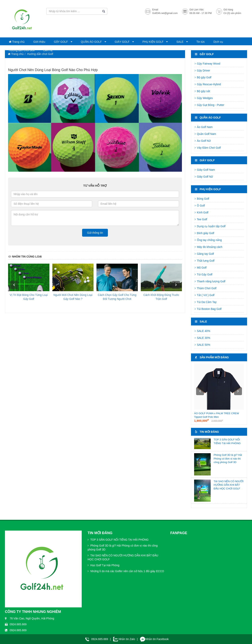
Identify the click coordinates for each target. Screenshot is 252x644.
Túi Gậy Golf (203, 274)
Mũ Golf (200, 268)
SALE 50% (202, 345)
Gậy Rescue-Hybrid (208, 84)
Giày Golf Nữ (203, 177)
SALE (180, 42)
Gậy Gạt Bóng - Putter (209, 105)
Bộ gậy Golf (203, 77)
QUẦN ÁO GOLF (92, 42)
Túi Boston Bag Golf (208, 309)
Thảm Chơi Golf (205, 288)
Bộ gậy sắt (202, 91)
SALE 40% (202, 331)
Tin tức (201, 42)
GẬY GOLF (61, 42)
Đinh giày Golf (204, 233)
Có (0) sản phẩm (232, 13)
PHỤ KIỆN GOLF (153, 42)
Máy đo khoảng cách (208, 247)
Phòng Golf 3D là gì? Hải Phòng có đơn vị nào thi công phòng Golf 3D (228, 459)
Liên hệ (48, 50)
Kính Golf (201, 212)
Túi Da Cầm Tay (205, 302)
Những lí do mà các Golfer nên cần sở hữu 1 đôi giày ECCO (126, 571)
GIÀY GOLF (123, 42)
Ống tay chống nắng (208, 240)
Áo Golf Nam (203, 127)
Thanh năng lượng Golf (210, 281)
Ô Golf (199, 206)
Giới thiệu (39, 42)
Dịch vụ (218, 42)
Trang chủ (17, 42)
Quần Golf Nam (205, 134)
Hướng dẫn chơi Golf (22, 50)
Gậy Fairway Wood (207, 64)
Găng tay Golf (204, 254)
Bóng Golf (202, 199)
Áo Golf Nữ (202, 141)
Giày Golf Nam (205, 170)
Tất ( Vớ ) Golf (204, 295)
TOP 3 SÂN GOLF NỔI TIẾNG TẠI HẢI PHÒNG (118, 540)
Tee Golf (201, 219)
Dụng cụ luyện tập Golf (210, 226)
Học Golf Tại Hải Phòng (103, 565)
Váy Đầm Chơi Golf (207, 148)
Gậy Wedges (203, 98)
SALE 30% (202, 338)
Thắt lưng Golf (204, 261)
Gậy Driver (202, 70)
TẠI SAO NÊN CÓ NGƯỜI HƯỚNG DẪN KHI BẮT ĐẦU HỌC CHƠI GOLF (229, 485)
